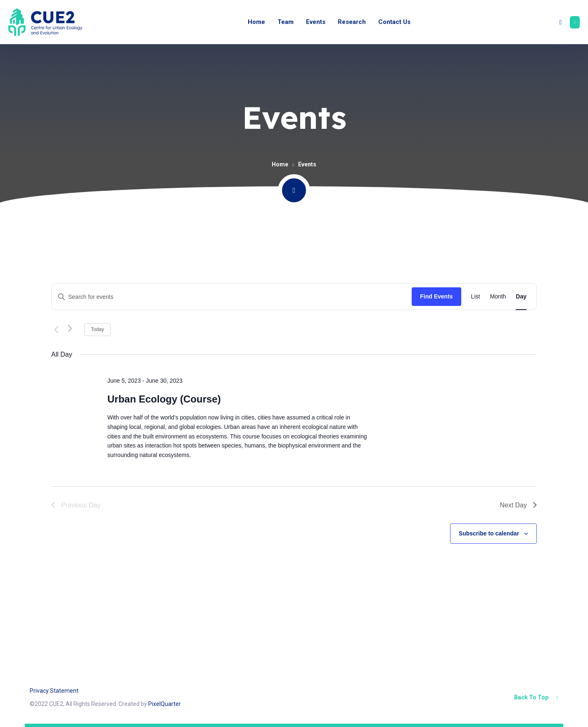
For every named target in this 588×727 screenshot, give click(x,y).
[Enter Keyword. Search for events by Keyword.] (232, 297)
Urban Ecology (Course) (164, 399)
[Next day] (73, 330)
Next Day (518, 505)
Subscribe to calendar (489, 533)
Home (280, 164)
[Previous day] (56, 330)
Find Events (436, 296)
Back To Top (536, 697)
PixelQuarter (164, 704)
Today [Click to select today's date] (97, 329)
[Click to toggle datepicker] (144, 329)
